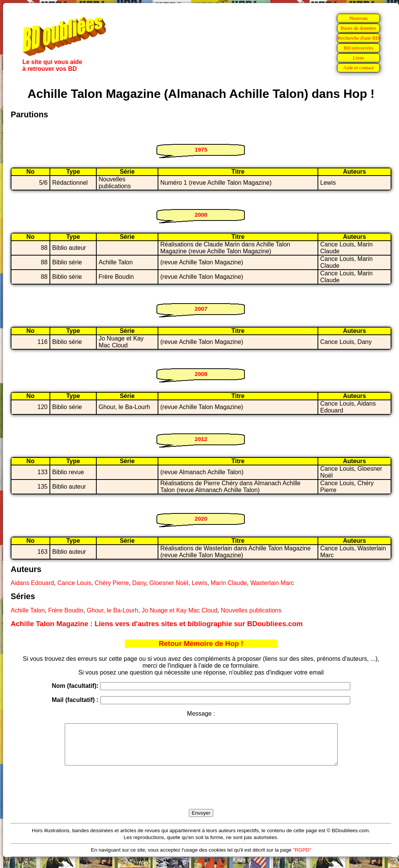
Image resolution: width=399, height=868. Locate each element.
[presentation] (201, 796)
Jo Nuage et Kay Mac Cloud (180, 610)
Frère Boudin (66, 610)
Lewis (200, 583)
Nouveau (358, 18)
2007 (201, 309)
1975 (201, 149)
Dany (139, 583)
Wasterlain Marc (272, 583)
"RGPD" (302, 858)
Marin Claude (229, 583)
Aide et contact (358, 68)
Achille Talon (28, 610)
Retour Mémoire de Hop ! (201, 643)
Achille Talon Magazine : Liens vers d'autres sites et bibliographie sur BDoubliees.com (157, 624)
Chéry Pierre (112, 583)
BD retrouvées (358, 48)
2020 (201, 519)
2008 (201, 374)
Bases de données (358, 28)
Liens (359, 58)
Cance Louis (74, 583)
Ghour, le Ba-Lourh (113, 610)
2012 (201, 439)
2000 (201, 215)
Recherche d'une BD (359, 38)
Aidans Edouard (32, 583)
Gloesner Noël (169, 583)
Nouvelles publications (251, 610)
